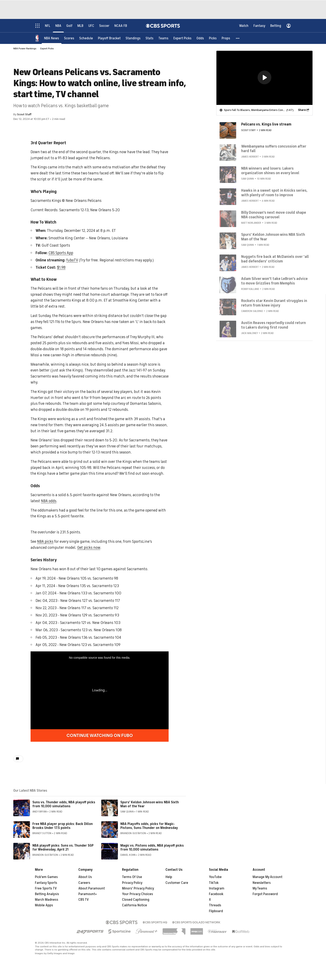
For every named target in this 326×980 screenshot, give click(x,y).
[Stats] (149, 38)
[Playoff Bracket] (109, 38)
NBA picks (45, 542)
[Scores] (69, 38)
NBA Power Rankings (25, 48)
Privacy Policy (132, 883)
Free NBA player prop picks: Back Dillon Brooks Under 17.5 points (63, 826)
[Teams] (163, 38)
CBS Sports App (61, 253)
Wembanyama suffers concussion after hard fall (274, 148)
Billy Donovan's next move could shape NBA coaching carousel (274, 215)
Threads (215, 905)
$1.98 (61, 267)
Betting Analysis (47, 894)
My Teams (260, 888)
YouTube (215, 877)
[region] (264, 78)
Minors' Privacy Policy (138, 888)
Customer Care (177, 883)
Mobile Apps (44, 905)
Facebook (216, 894)
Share (302, 110)
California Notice (135, 905)
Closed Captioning (136, 900)
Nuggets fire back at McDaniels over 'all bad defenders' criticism (275, 259)
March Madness (47, 900)
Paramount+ (88, 894)
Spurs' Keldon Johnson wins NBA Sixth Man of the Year (150, 804)
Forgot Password (265, 894)
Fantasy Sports (46, 883)
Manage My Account (267, 877)
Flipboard (216, 911)
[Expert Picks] (182, 38)
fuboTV (72, 260)
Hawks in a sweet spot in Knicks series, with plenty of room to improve (274, 193)
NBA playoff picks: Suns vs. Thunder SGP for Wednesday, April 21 (63, 848)
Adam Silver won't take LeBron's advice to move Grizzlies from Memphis (274, 281)
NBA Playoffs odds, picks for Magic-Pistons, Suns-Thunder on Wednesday (149, 826)
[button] (238, 38)
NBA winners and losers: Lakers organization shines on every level (270, 170)
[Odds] (200, 38)
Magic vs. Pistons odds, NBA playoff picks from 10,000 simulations (152, 848)
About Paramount (92, 888)
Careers (84, 883)
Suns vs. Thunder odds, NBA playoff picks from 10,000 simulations (64, 804)
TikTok (214, 883)
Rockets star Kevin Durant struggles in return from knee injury (274, 303)
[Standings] (133, 38)
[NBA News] (52, 38)
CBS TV (84, 900)
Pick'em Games (46, 877)
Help (169, 877)
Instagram (217, 888)
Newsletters (262, 883)
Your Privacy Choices (138, 894)
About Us (85, 877)
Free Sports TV (46, 888)
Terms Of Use (132, 877)
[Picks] (213, 38)
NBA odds (49, 501)
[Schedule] (86, 38)
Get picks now (89, 548)
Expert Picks (47, 48)
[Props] (226, 38)
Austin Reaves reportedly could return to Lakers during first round (274, 325)
